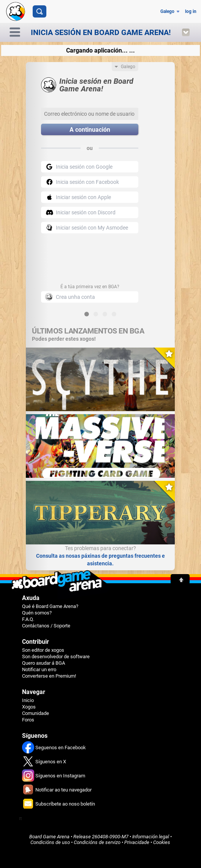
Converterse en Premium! (49, 676)
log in (191, 11)
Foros (28, 720)
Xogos (29, 707)
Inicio (28, 700)
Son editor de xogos (43, 650)
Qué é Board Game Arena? (50, 606)
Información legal (151, 837)
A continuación (90, 130)
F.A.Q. (28, 619)
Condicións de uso (50, 842)
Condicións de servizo (97, 842)
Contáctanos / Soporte (46, 626)
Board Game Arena (49, 837)
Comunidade (36, 713)
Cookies (162, 842)
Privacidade (137, 842)
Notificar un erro (39, 669)
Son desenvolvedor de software (56, 657)
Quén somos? (37, 613)
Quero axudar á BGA (44, 663)
